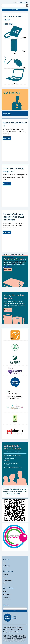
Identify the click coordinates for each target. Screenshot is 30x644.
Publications (6, 597)
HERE (18, 494)
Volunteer (6, 574)
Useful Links (6, 566)
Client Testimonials (8, 600)
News (5, 592)
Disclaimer (19, 629)
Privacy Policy (6, 629)
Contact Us (10, 632)
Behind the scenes (9, 459)
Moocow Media (23, 641)
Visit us (15, 47)
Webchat (15, 77)
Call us (15, 32)
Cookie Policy (13, 629)
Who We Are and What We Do (12, 467)
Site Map (5, 632)
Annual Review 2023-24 (10, 463)
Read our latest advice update (12, 455)
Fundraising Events (8, 580)
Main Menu (15, 10)
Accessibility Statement (8, 627)
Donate (5, 577)
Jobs (4, 583)
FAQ (4, 563)
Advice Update (7, 594)
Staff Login (16, 632)
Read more (7, 138)
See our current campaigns (12, 452)
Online (15, 62)
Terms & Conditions (19, 627)
